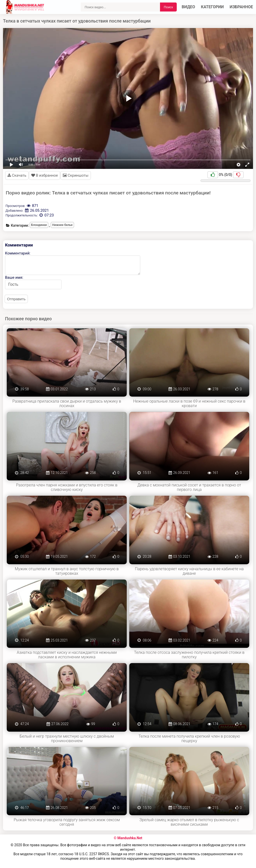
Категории (212, 7)
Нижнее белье (62, 225)
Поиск (168, 7)
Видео (188, 7)
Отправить (16, 299)
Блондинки (39, 225)
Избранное (241, 7)
